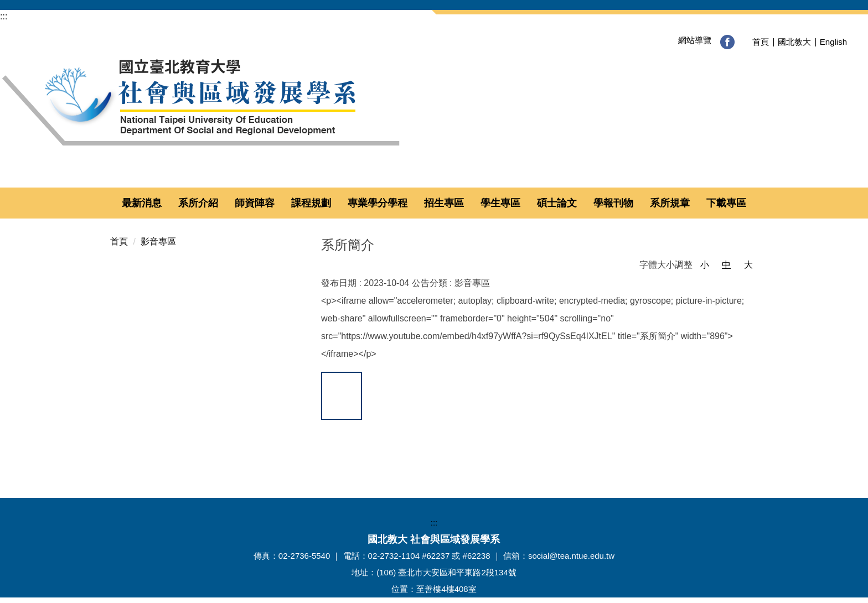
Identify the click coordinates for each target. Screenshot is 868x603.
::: (4, 16)
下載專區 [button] (726, 203)
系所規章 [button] (670, 203)
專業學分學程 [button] (378, 203)
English (833, 42)
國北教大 (794, 42)
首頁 (761, 42)
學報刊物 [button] (613, 203)
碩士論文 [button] (557, 203)
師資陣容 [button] (255, 203)
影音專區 (158, 241)
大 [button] (748, 265)
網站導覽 (680, 40)
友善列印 (469, 445)
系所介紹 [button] (198, 203)
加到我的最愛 (342, 399)
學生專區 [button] (500, 203)
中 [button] (726, 265)
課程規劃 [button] (311, 203)
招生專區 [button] (444, 203)
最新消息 (142, 203)
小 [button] (705, 265)
